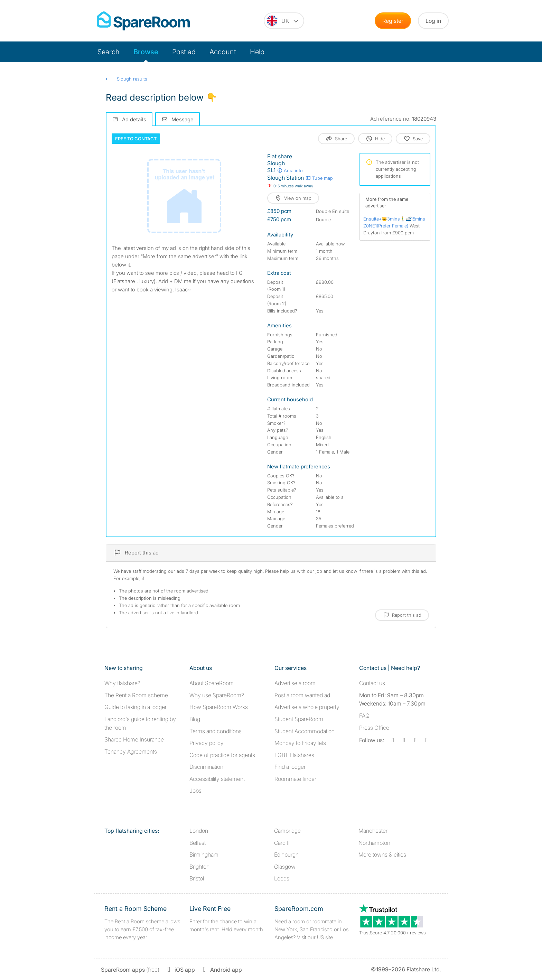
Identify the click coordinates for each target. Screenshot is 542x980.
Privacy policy (207, 743)
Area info (290, 170)
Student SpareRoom (299, 719)
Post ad (184, 52)
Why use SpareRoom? (217, 695)
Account (223, 52)
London (199, 831)
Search (109, 52)
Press (374, 728)
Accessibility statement (217, 779)
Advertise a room (295, 683)
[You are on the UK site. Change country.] (284, 21)
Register (393, 21)
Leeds (282, 878)
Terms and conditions (216, 731)
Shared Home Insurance (134, 739)
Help (257, 52)
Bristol (197, 878)
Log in (433, 21)
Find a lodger (290, 767)
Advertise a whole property (307, 707)
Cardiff (282, 843)
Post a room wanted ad (302, 695)
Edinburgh (286, 855)
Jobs (195, 791)
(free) (130, 970)
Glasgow (285, 867)
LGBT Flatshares (294, 755)
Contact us (372, 683)
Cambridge (287, 831)
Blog (195, 719)
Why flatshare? (122, 683)
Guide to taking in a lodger (135, 707)
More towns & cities (382, 855)
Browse (146, 52)
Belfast (198, 843)
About (212, 683)
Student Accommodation (305, 731)
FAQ (364, 716)
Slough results (132, 79)
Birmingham (204, 855)
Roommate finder (295, 779)
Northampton (374, 843)
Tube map (319, 178)
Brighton (199, 867)
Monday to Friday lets (300, 743)
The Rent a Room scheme (136, 695)
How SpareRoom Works (219, 707)
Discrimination (206, 767)
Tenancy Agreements (131, 752)
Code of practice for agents (222, 755)
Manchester (373, 831)
